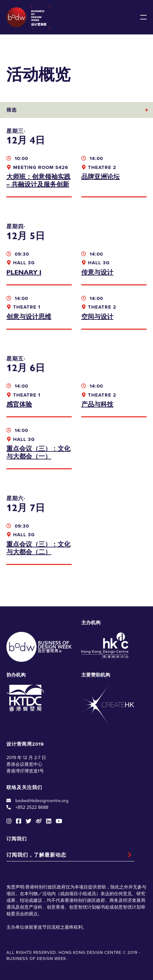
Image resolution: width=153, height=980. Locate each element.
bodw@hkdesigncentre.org (42, 801)
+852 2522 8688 (32, 807)
